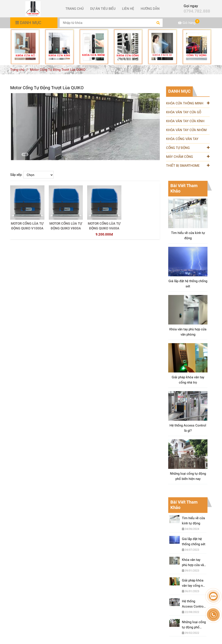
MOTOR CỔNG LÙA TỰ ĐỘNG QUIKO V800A (66, 226)
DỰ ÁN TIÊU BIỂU (103, 9)
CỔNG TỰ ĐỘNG (188, 147)
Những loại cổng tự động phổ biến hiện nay (188, 476)
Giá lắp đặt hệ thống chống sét (188, 284)
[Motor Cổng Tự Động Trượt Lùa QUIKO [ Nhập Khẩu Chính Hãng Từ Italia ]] (189, 23)
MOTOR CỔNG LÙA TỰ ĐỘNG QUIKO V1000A (27, 226)
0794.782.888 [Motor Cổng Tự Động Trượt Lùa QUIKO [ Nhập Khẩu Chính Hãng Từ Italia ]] (197, 11)
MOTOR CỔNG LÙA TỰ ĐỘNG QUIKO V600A (104, 226)
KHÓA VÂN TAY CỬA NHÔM (186, 130)
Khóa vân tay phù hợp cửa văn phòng (188, 332)
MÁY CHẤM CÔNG (188, 156)
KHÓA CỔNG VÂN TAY (182, 139)
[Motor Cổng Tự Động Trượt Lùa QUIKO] (33, 9)
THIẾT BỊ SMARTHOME (188, 165)
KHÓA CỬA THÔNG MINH (188, 103)
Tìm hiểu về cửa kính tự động (188, 236)
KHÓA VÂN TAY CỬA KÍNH (185, 121)
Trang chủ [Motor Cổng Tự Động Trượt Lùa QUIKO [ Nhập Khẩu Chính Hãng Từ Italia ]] (17, 70)
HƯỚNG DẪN (150, 9)
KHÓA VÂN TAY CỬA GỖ (184, 112)
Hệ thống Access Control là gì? (188, 428)
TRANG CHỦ (75, 9)
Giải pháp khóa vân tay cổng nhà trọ (188, 380)
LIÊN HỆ (128, 9)
